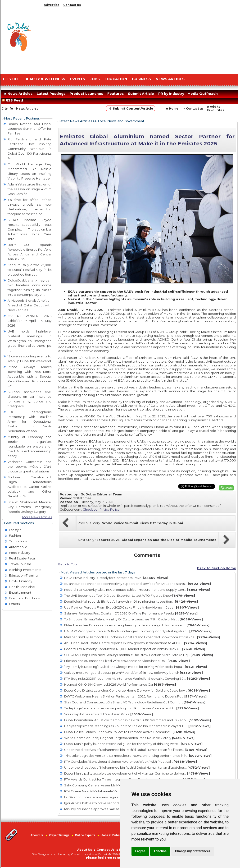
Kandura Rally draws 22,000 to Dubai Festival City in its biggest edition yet (29, 270)
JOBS (95, 79)
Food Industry (20, 553)
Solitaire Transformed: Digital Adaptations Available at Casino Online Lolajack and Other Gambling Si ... (29, 487)
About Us (37, 835)
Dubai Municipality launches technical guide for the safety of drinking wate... (133, 744)
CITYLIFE (11, 79)
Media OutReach (203, 94)
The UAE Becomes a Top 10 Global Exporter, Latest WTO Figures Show (130, 596)
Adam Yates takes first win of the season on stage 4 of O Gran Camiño (29, 189)
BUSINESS (141, 79)
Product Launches (86, 94)
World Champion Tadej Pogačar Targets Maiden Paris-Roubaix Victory (129, 738)
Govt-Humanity (21, 581)
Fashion (15, 536)
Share (229, 488)
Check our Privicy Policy (101, 509)
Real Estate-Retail (23, 558)
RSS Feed (13, 100)
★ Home (172, 108)
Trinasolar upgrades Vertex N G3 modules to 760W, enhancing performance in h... (138, 756)
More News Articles (37, 517)
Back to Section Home (217, 568)
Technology (18, 541)
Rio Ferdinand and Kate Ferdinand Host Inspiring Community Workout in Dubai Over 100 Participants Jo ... (29, 149)
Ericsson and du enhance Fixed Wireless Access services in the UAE (127, 661)
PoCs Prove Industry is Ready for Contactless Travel (116, 578)
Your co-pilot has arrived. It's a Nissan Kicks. (109, 714)
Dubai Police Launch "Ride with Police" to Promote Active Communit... (130, 732)
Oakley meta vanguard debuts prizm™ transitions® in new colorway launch (134, 673)
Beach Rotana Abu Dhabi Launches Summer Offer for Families (29, 129)
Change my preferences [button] (193, 851)
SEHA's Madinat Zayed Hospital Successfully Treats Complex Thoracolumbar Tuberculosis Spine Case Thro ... (29, 229)
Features (115, 94)
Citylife (7, 108)
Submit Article (141, 94)
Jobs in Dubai (111, 835)
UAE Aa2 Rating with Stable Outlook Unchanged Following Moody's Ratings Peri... (138, 631)
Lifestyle (15, 530)
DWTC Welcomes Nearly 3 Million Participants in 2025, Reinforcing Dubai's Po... (135, 696)
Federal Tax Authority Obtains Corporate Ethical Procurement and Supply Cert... (137, 590)
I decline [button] (160, 851)
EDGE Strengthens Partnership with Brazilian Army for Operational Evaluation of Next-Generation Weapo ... (29, 421)
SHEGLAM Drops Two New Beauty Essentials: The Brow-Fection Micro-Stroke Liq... (139, 655)
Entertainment (20, 592)
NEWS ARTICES (170, 79)
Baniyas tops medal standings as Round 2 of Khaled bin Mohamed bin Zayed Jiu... (137, 726)
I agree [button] (140, 851)
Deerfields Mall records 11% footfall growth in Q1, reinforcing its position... (131, 601)
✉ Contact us (193, 108)
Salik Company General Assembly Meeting (109, 785)
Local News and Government (121, 121)
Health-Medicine (22, 587)
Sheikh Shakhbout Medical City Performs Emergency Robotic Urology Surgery (29, 507)
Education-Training (23, 575)
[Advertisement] (140, 39)
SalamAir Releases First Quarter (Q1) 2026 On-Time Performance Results (131, 613)
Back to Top (68, 564)
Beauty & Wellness (45, 79)
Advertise (52, 5)
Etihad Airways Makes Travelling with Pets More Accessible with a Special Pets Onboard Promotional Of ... (29, 376)
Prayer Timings (59, 835)
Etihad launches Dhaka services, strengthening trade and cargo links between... (137, 625)
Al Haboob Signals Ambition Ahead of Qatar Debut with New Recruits (29, 305)
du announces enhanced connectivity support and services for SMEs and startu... (138, 584)
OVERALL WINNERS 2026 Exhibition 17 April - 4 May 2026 (29, 321)
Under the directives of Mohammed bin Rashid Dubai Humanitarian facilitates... (136, 750)
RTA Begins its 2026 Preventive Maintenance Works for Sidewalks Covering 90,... (137, 679)
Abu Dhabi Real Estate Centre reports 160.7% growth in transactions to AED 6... (136, 643)
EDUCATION (116, 79)
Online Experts (85, 835)
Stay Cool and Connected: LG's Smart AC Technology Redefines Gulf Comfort (135, 702)
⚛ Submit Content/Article (131, 108)
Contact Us (106, 850)
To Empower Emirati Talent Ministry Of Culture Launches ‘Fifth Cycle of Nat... (134, 619)
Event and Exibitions (24, 598)
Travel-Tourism (20, 564)
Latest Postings (51, 94)
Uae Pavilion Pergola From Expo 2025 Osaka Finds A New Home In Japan (131, 607)
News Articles (18, 94)
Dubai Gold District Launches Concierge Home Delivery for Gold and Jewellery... (137, 690)
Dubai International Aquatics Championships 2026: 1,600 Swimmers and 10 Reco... (138, 720)
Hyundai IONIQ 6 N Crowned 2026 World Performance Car (120, 684)
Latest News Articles (75, 121)
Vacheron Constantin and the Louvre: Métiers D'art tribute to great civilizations (29, 466)
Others (14, 604)
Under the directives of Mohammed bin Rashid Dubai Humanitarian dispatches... (137, 767)
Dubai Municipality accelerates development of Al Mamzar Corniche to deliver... (137, 773)
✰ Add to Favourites (215, 108)
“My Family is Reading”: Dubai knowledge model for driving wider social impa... (136, 667)
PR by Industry (171, 94)
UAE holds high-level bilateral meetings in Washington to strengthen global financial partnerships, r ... (29, 341)
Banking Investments (25, 570)
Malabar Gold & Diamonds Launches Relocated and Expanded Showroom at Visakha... (142, 637)
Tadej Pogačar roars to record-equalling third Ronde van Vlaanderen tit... (131, 708)
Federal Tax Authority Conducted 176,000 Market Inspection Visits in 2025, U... (135, 649)
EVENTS (77, 79)
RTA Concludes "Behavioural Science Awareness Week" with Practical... (131, 762)
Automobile (18, 547)
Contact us (72, 5)
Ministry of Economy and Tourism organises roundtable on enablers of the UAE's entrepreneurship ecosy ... (29, 446)
